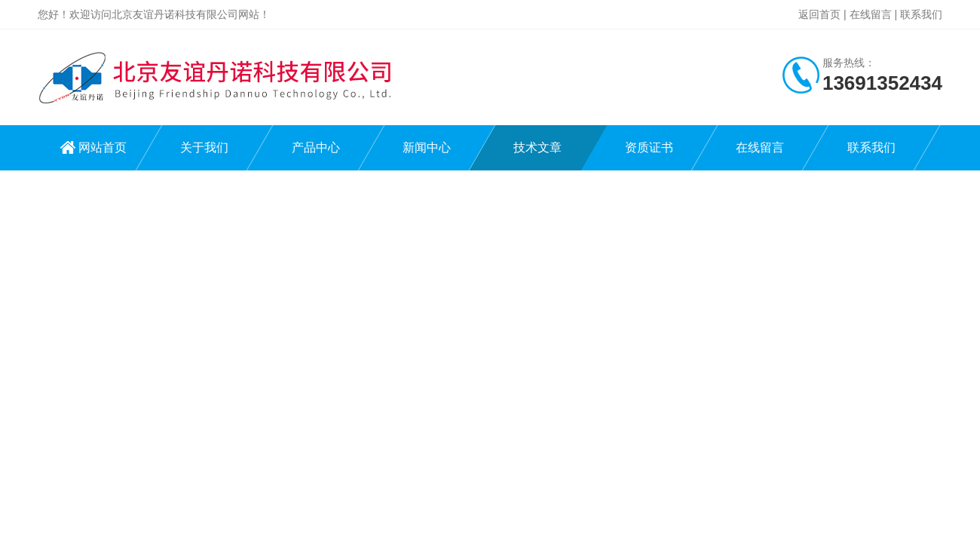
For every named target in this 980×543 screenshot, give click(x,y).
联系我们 (921, 14)
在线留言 (871, 14)
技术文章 (537, 147)
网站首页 (103, 147)
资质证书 (649, 147)
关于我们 (204, 147)
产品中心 (316, 147)
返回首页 (819, 14)
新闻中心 (427, 147)
